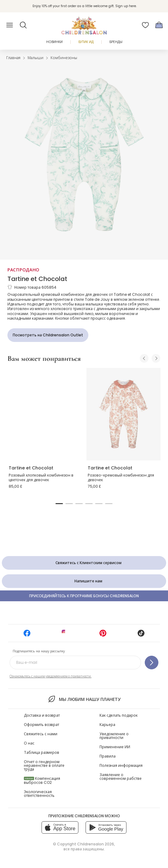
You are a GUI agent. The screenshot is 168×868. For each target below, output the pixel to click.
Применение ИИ (115, 747)
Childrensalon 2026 (96, 844)
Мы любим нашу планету (84, 699)
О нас (29, 743)
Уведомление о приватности (114, 736)
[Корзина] (159, 25)
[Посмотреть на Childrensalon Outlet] (48, 335)
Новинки (54, 42)
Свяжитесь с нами (41, 734)
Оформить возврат (42, 725)
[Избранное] (145, 25)
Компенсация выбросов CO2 (42, 780)
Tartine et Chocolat (37, 279)
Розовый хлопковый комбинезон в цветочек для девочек (41, 478)
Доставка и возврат (42, 715)
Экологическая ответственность (39, 794)
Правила (108, 756)
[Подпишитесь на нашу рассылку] (152, 663)
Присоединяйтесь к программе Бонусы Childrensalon (84, 596)
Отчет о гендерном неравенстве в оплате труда (44, 765)
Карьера (107, 725)
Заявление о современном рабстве (121, 777)
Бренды (116, 42)
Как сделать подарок (119, 715)
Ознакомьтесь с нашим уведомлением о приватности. (51, 676)
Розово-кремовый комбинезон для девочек (121, 478)
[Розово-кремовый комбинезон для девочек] (124, 414)
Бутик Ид (86, 42)
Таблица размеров (42, 752)
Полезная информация (121, 765)
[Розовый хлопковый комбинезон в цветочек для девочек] (44, 414)
